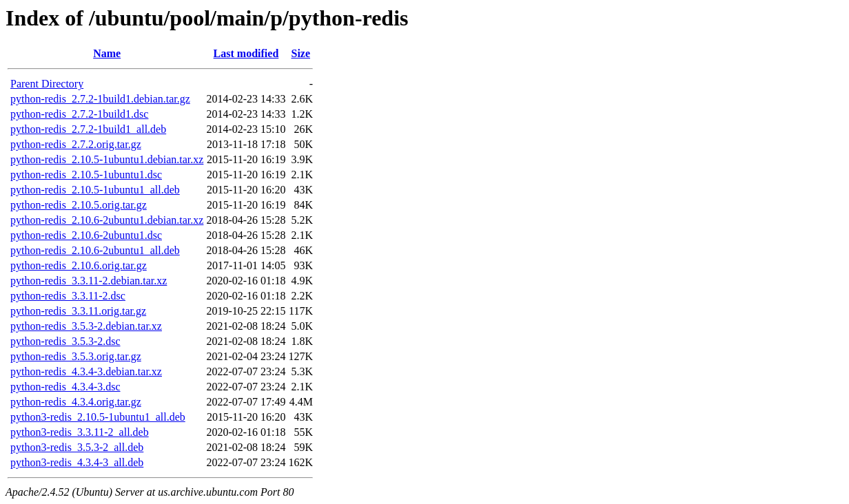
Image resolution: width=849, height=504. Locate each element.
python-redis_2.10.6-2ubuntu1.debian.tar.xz (107, 220)
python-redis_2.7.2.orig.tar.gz (76, 144)
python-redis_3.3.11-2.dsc (68, 296)
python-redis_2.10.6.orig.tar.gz (79, 265)
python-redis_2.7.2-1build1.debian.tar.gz (100, 99)
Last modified (246, 53)
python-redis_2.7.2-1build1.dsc (79, 114)
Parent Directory (47, 84)
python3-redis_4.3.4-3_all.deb (77, 462)
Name (107, 53)
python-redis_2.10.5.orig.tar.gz (79, 205)
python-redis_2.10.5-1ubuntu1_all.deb (95, 190)
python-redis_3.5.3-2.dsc (65, 341)
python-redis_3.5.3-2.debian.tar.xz (86, 326)
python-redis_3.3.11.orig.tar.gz (78, 311)
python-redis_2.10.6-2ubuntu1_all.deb (95, 250)
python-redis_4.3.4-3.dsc (65, 387)
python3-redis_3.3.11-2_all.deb (80, 432)
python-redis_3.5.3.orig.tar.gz (76, 356)
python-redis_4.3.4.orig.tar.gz (76, 402)
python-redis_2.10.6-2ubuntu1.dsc (86, 235)
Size (301, 53)
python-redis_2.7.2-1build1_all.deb (88, 129)
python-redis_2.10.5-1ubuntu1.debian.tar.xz (107, 159)
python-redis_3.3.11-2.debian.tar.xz (89, 281)
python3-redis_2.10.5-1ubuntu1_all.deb (98, 417)
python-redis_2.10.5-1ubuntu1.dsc (86, 175)
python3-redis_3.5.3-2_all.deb (77, 447)
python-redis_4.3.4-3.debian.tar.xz (86, 371)
